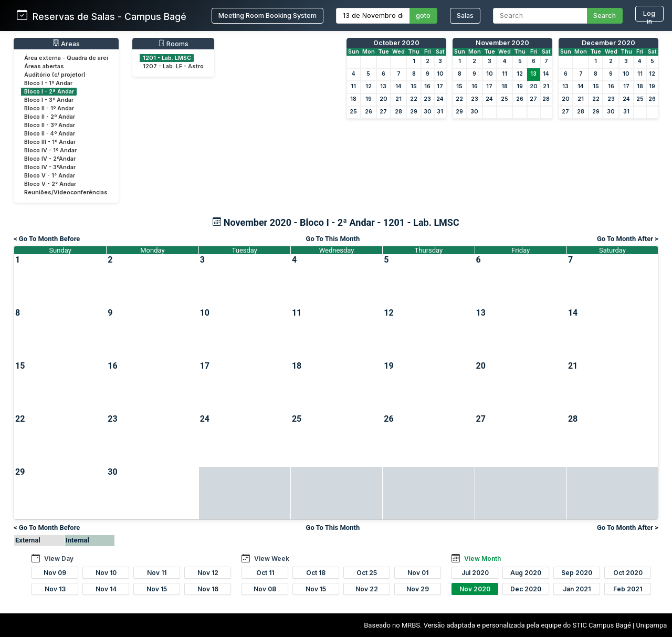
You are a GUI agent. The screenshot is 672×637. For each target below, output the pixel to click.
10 (440, 74)
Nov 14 (106, 589)
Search (605, 15)
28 (398, 112)
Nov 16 (208, 589)
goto (423, 15)
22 (414, 99)
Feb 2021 (628, 589)
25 (353, 112)
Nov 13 (55, 589)
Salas (465, 15)
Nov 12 (208, 573)
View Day (59, 558)
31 (440, 112)
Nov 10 (106, 573)
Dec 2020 (526, 589)
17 (440, 86)
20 (384, 99)
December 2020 (608, 43)
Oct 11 (265, 573)
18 (353, 99)
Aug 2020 (526, 573)
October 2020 (396, 43)
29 (414, 112)
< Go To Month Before (47, 239)
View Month (482, 558)
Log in (649, 15)
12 (369, 86)
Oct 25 (367, 573)
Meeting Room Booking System (267, 15)
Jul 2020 (475, 573)
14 (398, 86)
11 (353, 86)
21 (398, 99)
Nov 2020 (475, 589)
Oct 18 (316, 573)
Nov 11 (157, 573)
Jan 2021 (577, 589)
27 (383, 112)
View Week (272, 558)
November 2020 (502, 43)
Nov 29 (418, 589)
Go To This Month (333, 239)
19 (369, 99)
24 (440, 99)
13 (383, 86)
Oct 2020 (628, 573)
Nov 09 (55, 573)
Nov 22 (367, 589)
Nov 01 (418, 573)
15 (414, 86)
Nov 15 (157, 589)
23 (427, 99)
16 (427, 86)
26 (369, 112)
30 (428, 112)
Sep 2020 (577, 573)
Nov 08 (265, 589)
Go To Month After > (628, 239)
